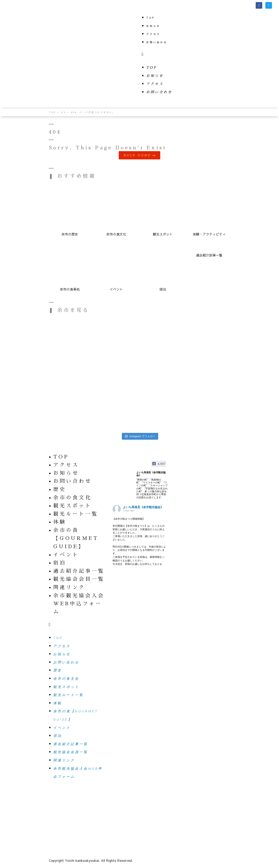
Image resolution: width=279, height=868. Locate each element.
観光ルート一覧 (76, 514)
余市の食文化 (72, 498)
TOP (150, 18)
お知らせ (153, 26)
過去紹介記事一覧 (79, 571)
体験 (60, 522)
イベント (66, 555)
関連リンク (69, 587)
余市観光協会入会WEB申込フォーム (79, 604)
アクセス (153, 34)
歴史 (60, 489)
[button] (209, 54)
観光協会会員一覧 (79, 579)
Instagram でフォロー (140, 436)
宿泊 (60, 563)
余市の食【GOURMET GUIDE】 (76, 538)
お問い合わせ (157, 42)
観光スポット (72, 506)
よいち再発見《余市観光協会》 (143, 507)
